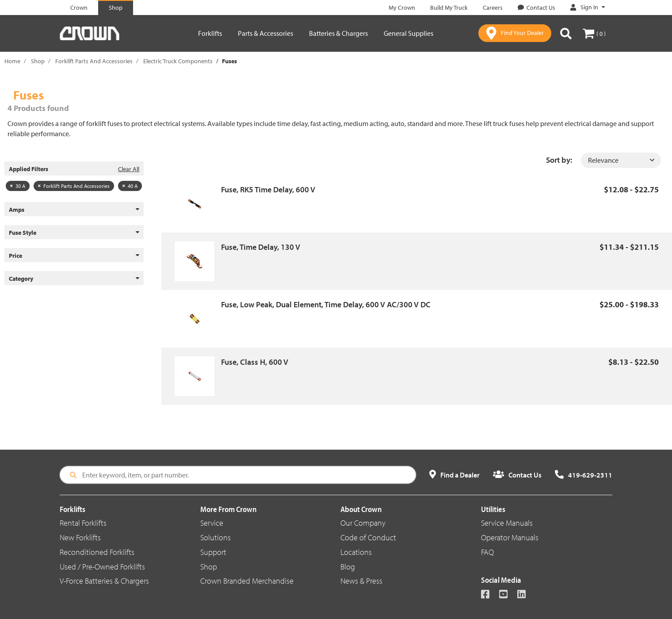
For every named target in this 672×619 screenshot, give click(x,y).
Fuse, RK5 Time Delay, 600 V (268, 189)
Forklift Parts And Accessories (94, 61)
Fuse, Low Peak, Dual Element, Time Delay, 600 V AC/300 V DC (326, 304)
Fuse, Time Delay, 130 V (261, 247)
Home (12, 61)
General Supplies (409, 33)
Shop (38, 61)
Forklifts (210, 33)
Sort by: (559, 160)
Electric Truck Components (178, 61)
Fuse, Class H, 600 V (255, 362)
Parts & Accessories (265, 33)
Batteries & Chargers (338, 33)
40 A (130, 186)
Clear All (129, 169)
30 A (18, 186)
